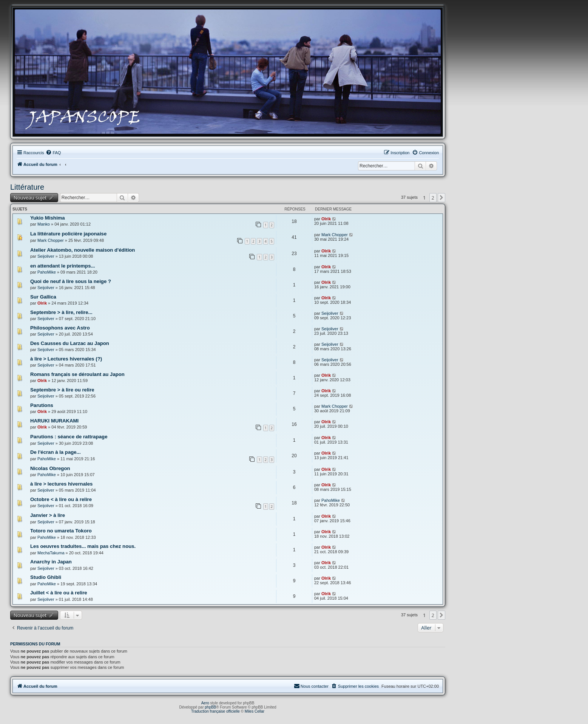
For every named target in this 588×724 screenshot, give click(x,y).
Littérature (27, 187)
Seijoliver (46, 256)
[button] (441, 198)
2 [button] (433, 198)
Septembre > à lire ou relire (62, 390)
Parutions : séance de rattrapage (69, 437)
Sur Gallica (43, 297)
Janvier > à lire (48, 515)
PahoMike (47, 272)
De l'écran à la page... (56, 452)
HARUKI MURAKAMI (54, 421)
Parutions (42, 405)
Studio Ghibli (46, 577)
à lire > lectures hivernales (61, 484)
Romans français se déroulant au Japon (77, 374)
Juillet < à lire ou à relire (59, 593)
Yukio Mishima (48, 218)
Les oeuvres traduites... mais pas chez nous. (83, 546)
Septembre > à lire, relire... (61, 312)
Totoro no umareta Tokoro (61, 531)
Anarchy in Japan (51, 562)
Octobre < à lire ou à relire (61, 499)
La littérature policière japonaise (68, 234)
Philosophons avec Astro (60, 328)
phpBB (210, 707)
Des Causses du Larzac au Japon (70, 343)
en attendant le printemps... (63, 266)
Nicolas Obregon (50, 468)
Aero (205, 703)
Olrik (326, 219)
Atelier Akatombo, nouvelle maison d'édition (83, 250)
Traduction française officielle (215, 711)
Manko (44, 224)
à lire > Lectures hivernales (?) (66, 359)
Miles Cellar (255, 711)
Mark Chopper (51, 240)
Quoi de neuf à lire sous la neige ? (71, 281)
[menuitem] (53, 153)
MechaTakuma (51, 553)
